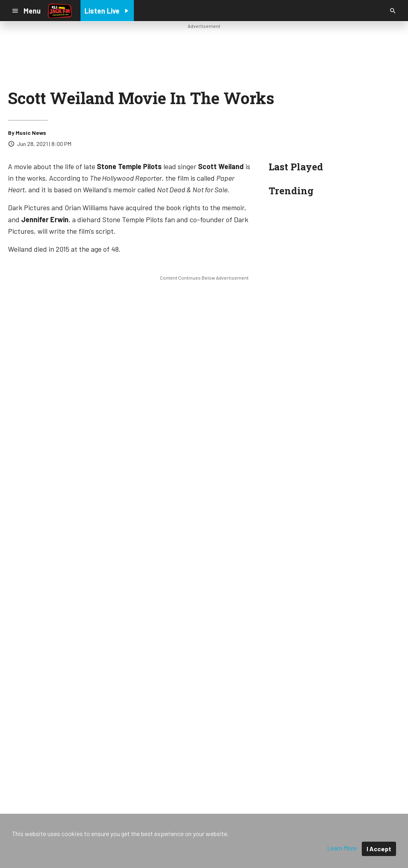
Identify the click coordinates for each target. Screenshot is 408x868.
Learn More (342, 848)
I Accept (379, 849)
